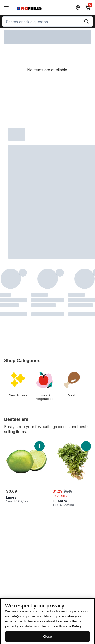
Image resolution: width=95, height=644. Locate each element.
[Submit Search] (86, 22)
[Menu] (6, 6)
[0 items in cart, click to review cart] (89, 8)
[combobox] (48, 22)
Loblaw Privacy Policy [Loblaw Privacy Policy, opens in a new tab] (64, 631)
